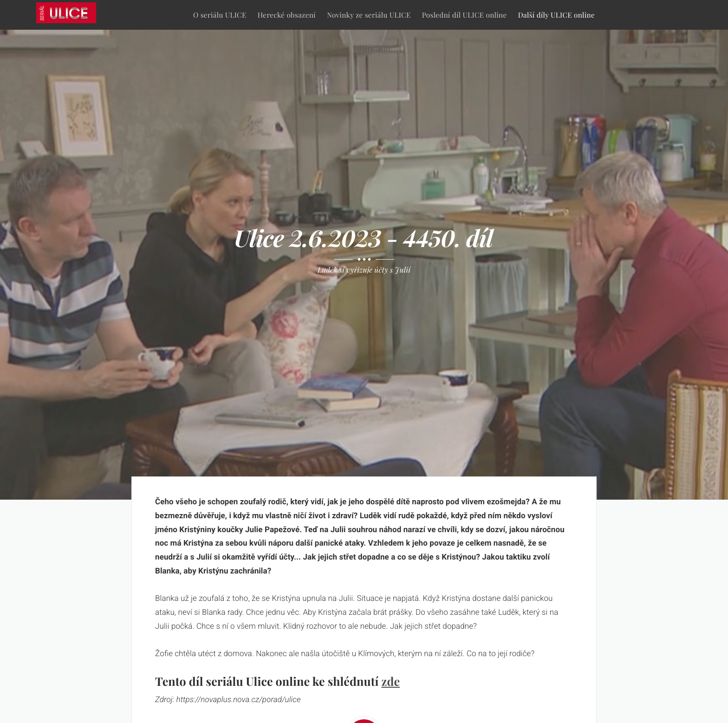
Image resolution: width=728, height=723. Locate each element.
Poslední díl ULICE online (465, 15)
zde (390, 681)
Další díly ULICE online (556, 15)
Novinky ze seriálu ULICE (369, 15)
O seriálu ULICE (220, 15)
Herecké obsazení (287, 15)
